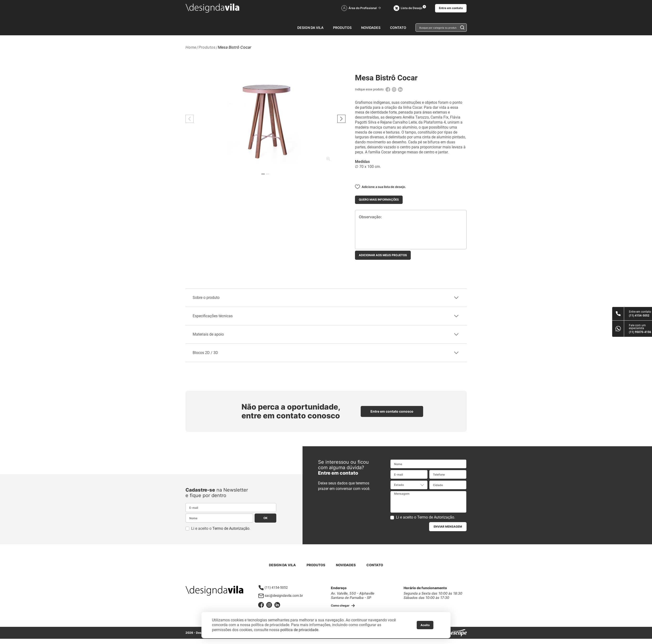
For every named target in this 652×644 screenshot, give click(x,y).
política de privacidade (299, 630)
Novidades (371, 28)
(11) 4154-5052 (273, 587)
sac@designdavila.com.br (281, 596)
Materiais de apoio (326, 334)
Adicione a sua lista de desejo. (380, 187)
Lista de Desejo (408, 8)
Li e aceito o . (221, 528)
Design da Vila (310, 28)
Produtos (342, 28)
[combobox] (409, 485)
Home (191, 47)
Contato (398, 28)
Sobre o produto (326, 298)
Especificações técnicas (326, 316)
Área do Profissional (361, 8)
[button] (341, 119)
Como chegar (343, 606)
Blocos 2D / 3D (326, 353)
